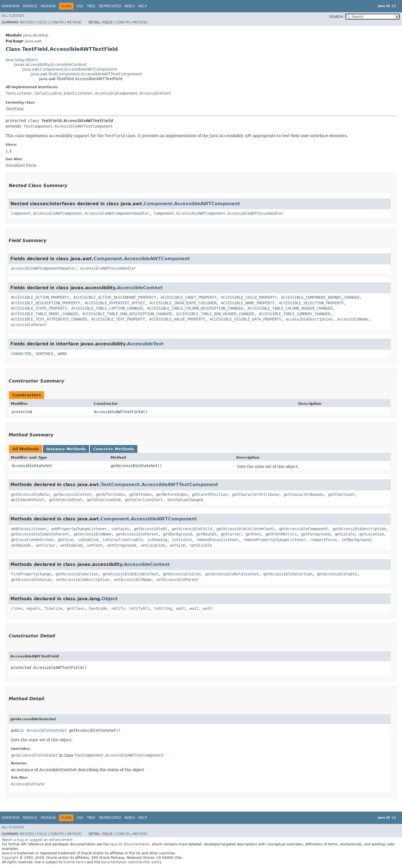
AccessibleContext (140, 288)
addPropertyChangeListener (79, 529)
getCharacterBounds (303, 494)
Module (30, 6)
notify (118, 608)
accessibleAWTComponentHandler (43, 268)
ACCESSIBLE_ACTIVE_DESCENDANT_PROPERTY (115, 297)
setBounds (21, 545)
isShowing (157, 540)
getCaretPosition (210, 494)
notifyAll (139, 608)
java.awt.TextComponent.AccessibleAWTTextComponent (86, 74)
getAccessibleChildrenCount (245, 529)
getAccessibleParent (137, 534)
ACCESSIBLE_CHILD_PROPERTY (249, 297)
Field (42, 22)
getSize (66, 540)
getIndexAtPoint (28, 500)
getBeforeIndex (172, 494)
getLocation (372, 534)
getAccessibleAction (77, 574)
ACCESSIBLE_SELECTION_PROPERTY (311, 303)
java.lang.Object (22, 60)
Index (130, 6)
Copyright (10, 858)
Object (110, 599)
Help (143, 6)
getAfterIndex (110, 494)
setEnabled (71, 545)
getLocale (345, 534)
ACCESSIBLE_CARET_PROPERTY (188, 297)
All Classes (13, 16)
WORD (62, 354)
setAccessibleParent (177, 580)
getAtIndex (140, 494)
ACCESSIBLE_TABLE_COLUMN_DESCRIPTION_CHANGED (195, 308)
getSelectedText (66, 500)
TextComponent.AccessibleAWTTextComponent (68, 126)
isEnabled (88, 540)
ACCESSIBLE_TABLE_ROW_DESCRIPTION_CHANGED (127, 314)
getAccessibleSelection (288, 574)
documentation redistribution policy (131, 862)
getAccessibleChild (192, 529)
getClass (76, 608)
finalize (53, 608)
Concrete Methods (114, 449)
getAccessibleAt (150, 529)
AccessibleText (155, 93)
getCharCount (341, 494)
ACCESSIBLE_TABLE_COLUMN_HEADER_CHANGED (290, 308)
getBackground (177, 534)
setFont (95, 545)
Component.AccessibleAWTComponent (192, 204)
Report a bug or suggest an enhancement (37, 840)
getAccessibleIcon (182, 574)
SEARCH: (336, 17)
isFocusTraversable (123, 540)
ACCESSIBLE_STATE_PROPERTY (39, 308)
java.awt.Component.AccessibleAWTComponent (70, 69)
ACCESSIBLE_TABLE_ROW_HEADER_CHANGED (215, 314)
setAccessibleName (133, 580)
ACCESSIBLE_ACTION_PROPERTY (40, 297)
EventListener (78, 93)
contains (120, 529)
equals (33, 608)
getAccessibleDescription (359, 529)
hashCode (98, 608)
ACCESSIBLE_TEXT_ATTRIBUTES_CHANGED (49, 319)
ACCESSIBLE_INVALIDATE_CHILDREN (183, 303)
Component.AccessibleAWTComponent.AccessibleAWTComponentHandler (80, 213)
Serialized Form (21, 165)
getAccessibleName (92, 534)
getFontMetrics (281, 534)
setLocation (153, 545)
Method (74, 22)
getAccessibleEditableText (130, 574)
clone (16, 608)
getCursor (231, 534)
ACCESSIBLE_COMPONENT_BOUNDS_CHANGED (320, 297)
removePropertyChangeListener (274, 540)
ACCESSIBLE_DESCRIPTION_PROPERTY (46, 303)
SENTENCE (44, 354)
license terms (75, 862)
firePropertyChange (31, 574)
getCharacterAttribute (255, 494)
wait (181, 608)
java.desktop (36, 35)
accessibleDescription (309, 319)
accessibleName (353, 319)
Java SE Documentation (130, 844)
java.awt (33, 41)
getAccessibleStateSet (134, 466)
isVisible (182, 540)
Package (48, 6)
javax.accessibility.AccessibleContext (50, 64)
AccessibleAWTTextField (118, 412)
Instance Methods (66, 449)
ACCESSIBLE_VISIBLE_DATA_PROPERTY (245, 319)
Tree (91, 6)
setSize (177, 545)
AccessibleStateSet (32, 466)
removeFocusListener (217, 540)
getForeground (316, 534)
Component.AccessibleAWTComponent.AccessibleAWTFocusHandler (219, 213)
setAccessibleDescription (82, 580)
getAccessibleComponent (303, 529)
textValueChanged (185, 500)
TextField (15, 109)
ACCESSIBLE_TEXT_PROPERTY (118, 319)
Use (80, 6)
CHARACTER (21, 354)
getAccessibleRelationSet (232, 574)
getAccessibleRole (30, 494)
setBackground (356, 540)
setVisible (201, 545)
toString (163, 608)
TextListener (19, 93)
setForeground (121, 545)
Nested (27, 22)
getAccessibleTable (337, 574)
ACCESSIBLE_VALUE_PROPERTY (177, 319)
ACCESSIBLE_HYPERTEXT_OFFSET (115, 303)
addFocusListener (29, 529)
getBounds (206, 534)
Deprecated (110, 6)
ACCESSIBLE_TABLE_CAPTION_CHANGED (107, 308)
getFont (253, 534)
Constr (57, 22)
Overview (11, 6)
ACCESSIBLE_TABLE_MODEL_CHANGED (44, 314)
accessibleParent (29, 325)
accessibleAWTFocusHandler (108, 268)
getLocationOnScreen (32, 540)
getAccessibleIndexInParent (40, 534)
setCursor (46, 545)
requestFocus (324, 540)
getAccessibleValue (31, 580)
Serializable (48, 93)
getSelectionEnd (104, 500)
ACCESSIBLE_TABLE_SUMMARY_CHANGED (295, 314)
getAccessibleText (72, 494)
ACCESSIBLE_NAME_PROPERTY (248, 303)
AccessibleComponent (116, 93)
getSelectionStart (144, 500)
